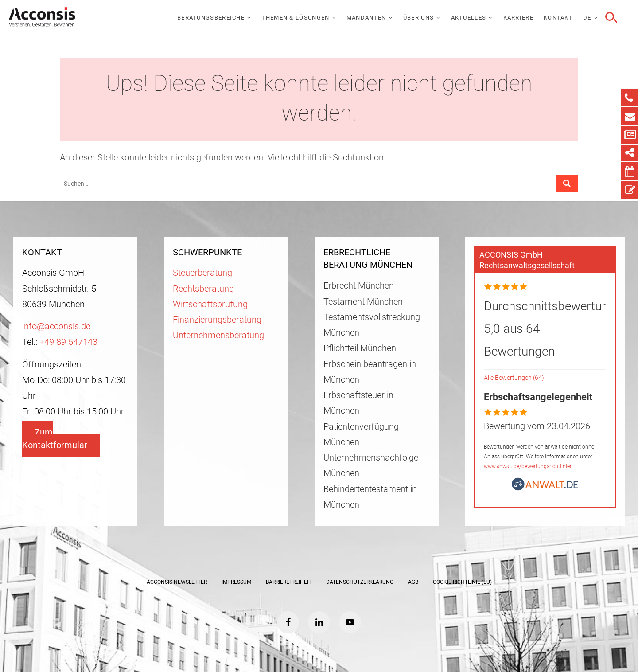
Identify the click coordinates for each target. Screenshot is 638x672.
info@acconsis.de (56, 326)
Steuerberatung (202, 273)
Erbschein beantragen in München (370, 372)
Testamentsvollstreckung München (372, 325)
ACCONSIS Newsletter (177, 582)
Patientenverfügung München (361, 434)
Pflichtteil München (360, 348)
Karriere (518, 18)
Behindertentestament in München (370, 497)
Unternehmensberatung (218, 335)
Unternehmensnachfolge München (371, 465)
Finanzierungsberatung (217, 320)
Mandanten (366, 18)
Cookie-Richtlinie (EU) (462, 582)
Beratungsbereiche (211, 18)
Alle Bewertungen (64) (514, 378)
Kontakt (558, 18)
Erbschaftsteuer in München (358, 403)
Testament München (363, 302)
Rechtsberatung (203, 289)
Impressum (236, 582)
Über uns (418, 18)
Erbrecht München (359, 286)
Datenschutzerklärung (360, 582)
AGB (413, 582)
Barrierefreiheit (289, 582)
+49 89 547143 (68, 342)
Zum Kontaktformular (55, 439)
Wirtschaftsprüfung (210, 304)
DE (587, 18)
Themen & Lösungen (295, 18)
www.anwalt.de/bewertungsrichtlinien (528, 466)
